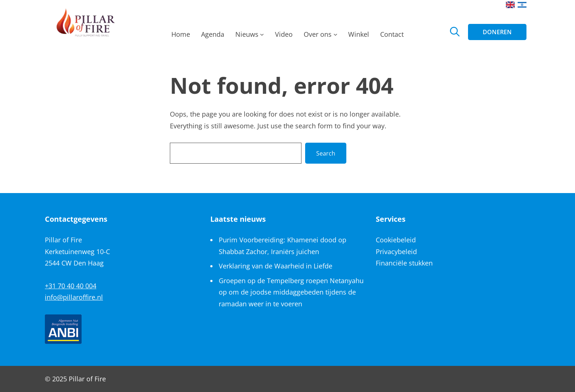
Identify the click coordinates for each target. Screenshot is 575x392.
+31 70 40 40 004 (71, 286)
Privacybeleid (396, 252)
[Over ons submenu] (335, 36)
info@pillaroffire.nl (74, 297)
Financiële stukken (404, 263)
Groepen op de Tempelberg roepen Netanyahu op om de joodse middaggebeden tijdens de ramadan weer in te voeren (291, 292)
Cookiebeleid (396, 240)
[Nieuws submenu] (262, 36)
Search (326, 153)
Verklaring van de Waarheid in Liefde (276, 266)
